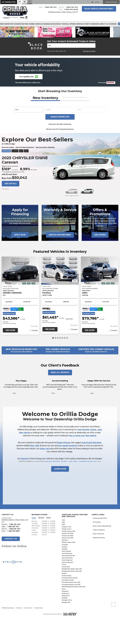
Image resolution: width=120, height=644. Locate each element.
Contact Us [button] (11, 566)
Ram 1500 (35, 472)
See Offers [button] (100, 262)
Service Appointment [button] (60, 262)
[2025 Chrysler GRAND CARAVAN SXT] (20, 297)
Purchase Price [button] (9, 340)
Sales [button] (34, 545)
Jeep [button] (26, 178)
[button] (9, 2)
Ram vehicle (25, 459)
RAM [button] (21, 178)
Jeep (99, 456)
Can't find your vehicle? (89, 78)
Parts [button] (49, 545)
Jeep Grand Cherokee (91, 469)
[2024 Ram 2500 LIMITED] (100, 297)
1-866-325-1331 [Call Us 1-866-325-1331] (51, 7)
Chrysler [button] (6, 178)
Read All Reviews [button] (60, 399)
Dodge (93, 456)
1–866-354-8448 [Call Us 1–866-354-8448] (71, 9)
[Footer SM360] (70, 641)
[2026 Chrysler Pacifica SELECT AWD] (60, 297)
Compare (35, 357)
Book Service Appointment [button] (99, 9)
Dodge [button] (15, 178)
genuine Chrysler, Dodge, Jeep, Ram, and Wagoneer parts (71, 488)
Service (24, 485)
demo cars (45, 475)
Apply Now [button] (20, 262)
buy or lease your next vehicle (83, 462)
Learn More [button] (60, 496)
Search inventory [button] (60, 144)
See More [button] (10, 357)
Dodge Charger (64, 469)
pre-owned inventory (68, 472)
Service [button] (41, 545)
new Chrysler (84, 456)
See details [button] (11, 210)
